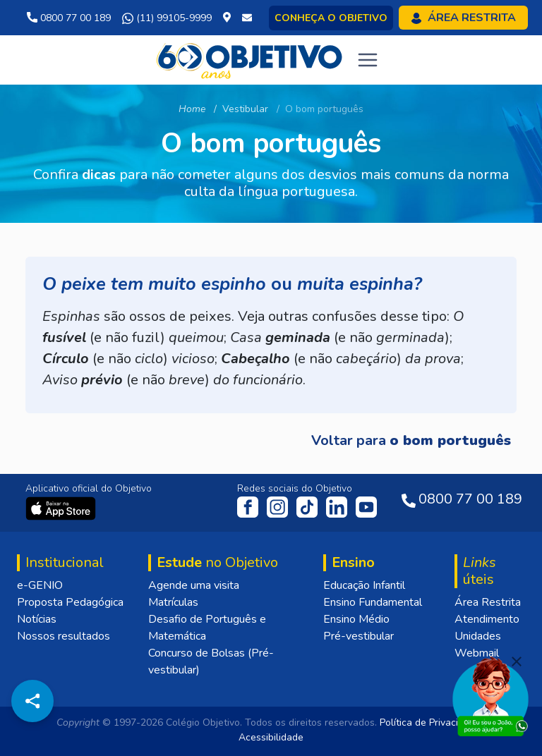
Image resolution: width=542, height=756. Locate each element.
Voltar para (411, 440)
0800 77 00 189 (69, 18)
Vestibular (245, 109)
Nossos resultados (64, 636)
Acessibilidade (271, 737)
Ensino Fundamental (373, 602)
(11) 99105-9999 (167, 18)
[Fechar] (517, 661)
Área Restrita (488, 602)
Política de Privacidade (430, 723)
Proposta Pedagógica (70, 602)
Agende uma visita (194, 585)
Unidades (478, 636)
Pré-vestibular (359, 636)
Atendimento (487, 619)
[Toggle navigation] (368, 60)
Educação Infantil (364, 585)
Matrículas (173, 602)
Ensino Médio (356, 619)
